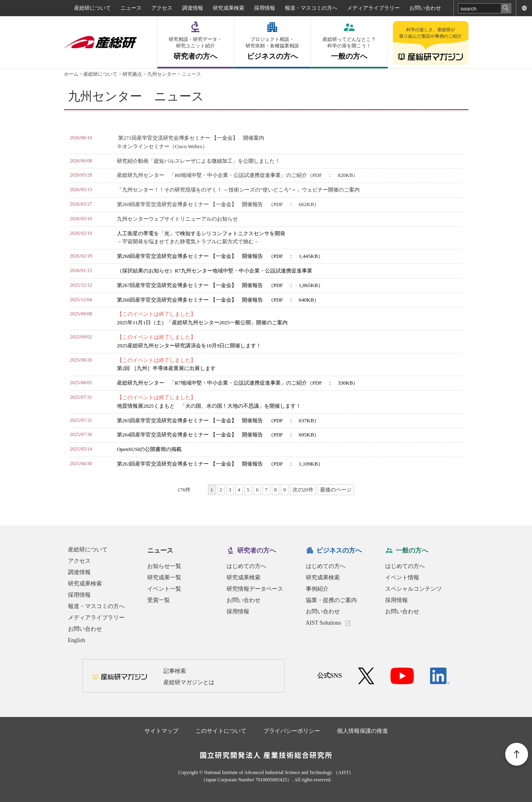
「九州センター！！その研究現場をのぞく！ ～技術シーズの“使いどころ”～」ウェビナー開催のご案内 (238, 190)
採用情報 (265, 8)
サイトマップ (161, 731)
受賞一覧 (159, 600)
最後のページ (336, 490)
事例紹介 (317, 589)
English (77, 640)
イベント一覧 (164, 589)
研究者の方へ (196, 48)
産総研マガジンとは (189, 682)
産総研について (92, 8)
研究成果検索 (229, 8)
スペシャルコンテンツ (413, 589)
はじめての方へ (246, 566)
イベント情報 (402, 578)
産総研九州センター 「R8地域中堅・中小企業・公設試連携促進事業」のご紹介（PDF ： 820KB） (238, 175)
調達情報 (193, 8)
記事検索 (175, 671)
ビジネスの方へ (272, 48)
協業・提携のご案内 (331, 600)
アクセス (162, 8)
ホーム (71, 74)
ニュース (131, 8)
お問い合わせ (425, 8)
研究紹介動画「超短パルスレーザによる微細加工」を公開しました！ (198, 161)
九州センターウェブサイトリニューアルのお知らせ (177, 219)
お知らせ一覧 (164, 566)
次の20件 (303, 490)
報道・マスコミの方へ (311, 8)
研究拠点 (132, 74)
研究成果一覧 (164, 578)
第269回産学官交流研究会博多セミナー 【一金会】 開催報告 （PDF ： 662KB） (218, 204)
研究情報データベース (255, 589)
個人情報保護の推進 (362, 731)
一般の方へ (349, 48)
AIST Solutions (323, 623)
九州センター (162, 74)
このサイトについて (221, 731)
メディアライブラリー (373, 8)
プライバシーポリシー (292, 731)
